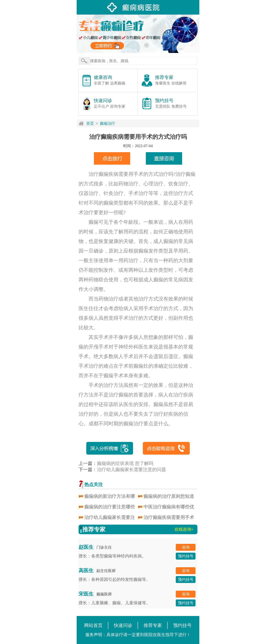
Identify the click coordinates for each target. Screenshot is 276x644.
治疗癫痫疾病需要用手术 (169, 517)
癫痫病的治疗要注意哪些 (110, 507)
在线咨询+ (184, 529)
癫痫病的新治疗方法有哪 (110, 496)
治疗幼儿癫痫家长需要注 (110, 517)
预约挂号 (164, 101)
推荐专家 (164, 77)
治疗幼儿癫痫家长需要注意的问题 (131, 470)
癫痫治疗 (108, 123)
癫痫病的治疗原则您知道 (169, 496)
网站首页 (93, 625)
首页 (90, 123)
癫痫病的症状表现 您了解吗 (125, 463)
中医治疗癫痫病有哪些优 (169, 507)
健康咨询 (103, 77)
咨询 (186, 547)
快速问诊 (103, 101)
